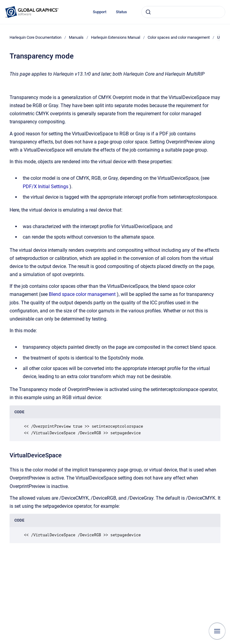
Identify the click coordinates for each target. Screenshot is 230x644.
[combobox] (183, 12)
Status (121, 12)
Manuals (76, 37)
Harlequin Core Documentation (35, 37)
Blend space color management (82, 294)
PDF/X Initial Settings (46, 187)
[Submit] (148, 12)
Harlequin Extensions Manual (116, 37)
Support (100, 12)
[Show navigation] (217, 631)
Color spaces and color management (179, 37)
